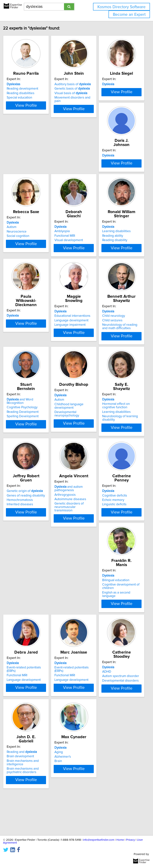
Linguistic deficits (21, 602)
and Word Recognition (70, 392)
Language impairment (120, 304)
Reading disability (21, 304)
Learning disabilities (23, 295)
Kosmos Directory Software (121, 7)
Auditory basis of (74, 93)
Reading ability (19, 300)
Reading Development (72, 402)
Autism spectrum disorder (75, 696)
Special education (21, 106)
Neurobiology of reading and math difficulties (26, 405)
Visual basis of (73, 102)
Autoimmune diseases (120, 501)
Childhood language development (119, 401)
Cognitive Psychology (72, 398)
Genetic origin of (74, 489)
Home (120, 840)
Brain (12, 800)
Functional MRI (114, 201)
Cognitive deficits (21, 593)
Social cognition (68, 205)
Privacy (130, 840)
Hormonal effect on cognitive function (22, 495)
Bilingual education (70, 593)
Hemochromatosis (69, 498)
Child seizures (19, 399)
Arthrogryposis (115, 497)
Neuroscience (66, 201)
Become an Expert (129, 15)
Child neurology (20, 394)
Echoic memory (20, 597)
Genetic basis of (74, 97)
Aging (13, 791)
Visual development (118, 205)
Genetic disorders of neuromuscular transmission (119, 509)
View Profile (28, 124)
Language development (121, 300)
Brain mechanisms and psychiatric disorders (120, 706)
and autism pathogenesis (118, 491)
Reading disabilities (22, 102)
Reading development (24, 97)
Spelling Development (72, 407)
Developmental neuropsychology (116, 408)
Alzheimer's (17, 795)
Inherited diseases (70, 502)
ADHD (61, 692)
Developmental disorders (75, 701)
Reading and (119, 687)
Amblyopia (112, 196)
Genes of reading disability (75, 493)
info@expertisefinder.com (99, 840)
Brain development (118, 692)
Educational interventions (122, 295)
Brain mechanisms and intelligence (120, 698)
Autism (61, 196)
